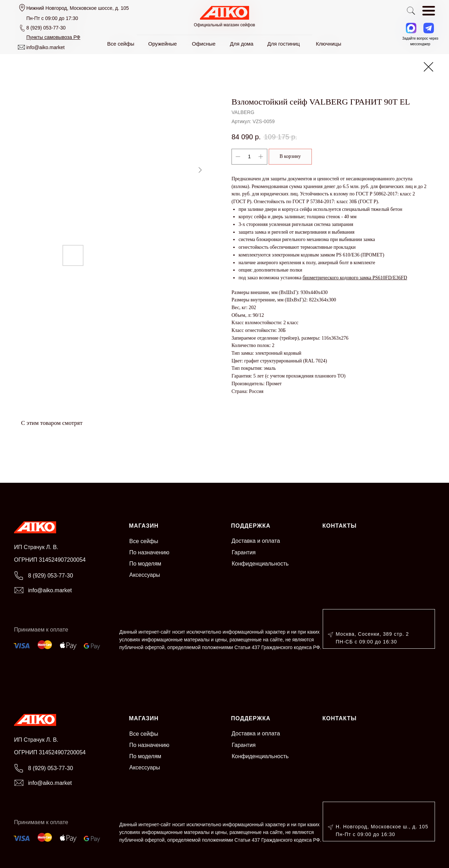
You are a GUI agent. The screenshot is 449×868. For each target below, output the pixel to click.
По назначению (149, 552)
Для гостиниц (284, 44)
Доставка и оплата (256, 541)
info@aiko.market (45, 47)
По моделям (145, 564)
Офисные (204, 44)
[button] (53, 37)
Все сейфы (144, 541)
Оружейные (163, 44)
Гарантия (244, 552)
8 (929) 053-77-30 (46, 28)
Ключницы (329, 44)
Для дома (242, 44)
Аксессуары (145, 575)
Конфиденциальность (260, 564)
